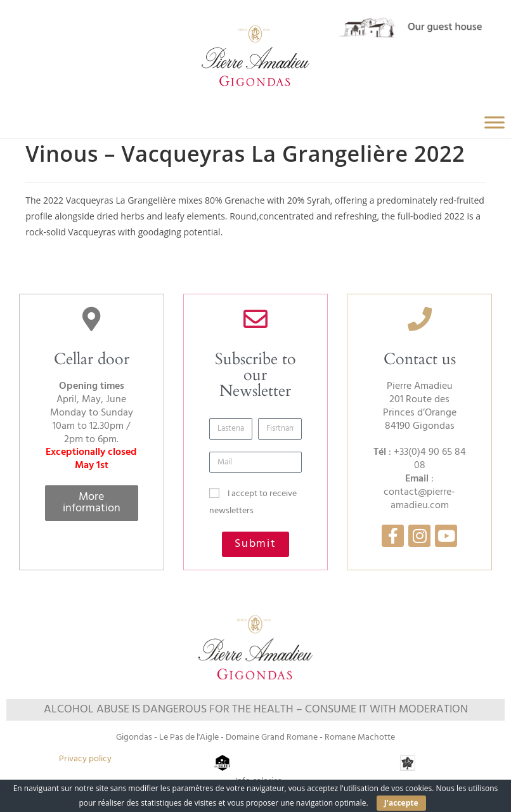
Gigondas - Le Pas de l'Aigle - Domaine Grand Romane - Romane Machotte (256, 737)
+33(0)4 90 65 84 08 (430, 459)
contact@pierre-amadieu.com (419, 499)
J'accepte (401, 803)
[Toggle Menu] (495, 122)
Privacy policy (85, 759)
